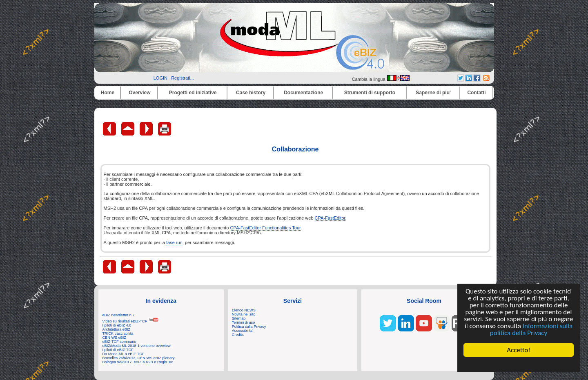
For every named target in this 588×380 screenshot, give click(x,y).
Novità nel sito (244, 314)
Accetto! (519, 350)
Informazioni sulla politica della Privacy (531, 329)
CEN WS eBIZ (115, 338)
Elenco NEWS (244, 310)
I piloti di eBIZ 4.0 (117, 325)
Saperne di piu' (433, 93)
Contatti (476, 93)
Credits (238, 335)
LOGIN (160, 78)
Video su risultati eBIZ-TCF (131, 321)
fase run (174, 242)
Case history (251, 93)
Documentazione (303, 93)
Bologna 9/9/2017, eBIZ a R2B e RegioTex (138, 362)
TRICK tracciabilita (118, 333)
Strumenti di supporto (370, 93)
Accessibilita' (243, 331)
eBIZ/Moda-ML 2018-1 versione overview (137, 346)
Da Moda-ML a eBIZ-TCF (124, 354)
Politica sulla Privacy (249, 327)
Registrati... (183, 78)
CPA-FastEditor (330, 218)
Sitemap (239, 318)
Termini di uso (243, 322)
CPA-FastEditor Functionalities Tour (265, 228)
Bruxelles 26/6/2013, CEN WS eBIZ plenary (139, 358)
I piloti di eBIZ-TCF (118, 350)
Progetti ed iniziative (193, 93)
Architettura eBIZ (117, 329)
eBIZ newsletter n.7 (119, 315)
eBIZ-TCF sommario (119, 342)
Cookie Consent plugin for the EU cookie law (519, 364)
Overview (139, 93)
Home (108, 93)
